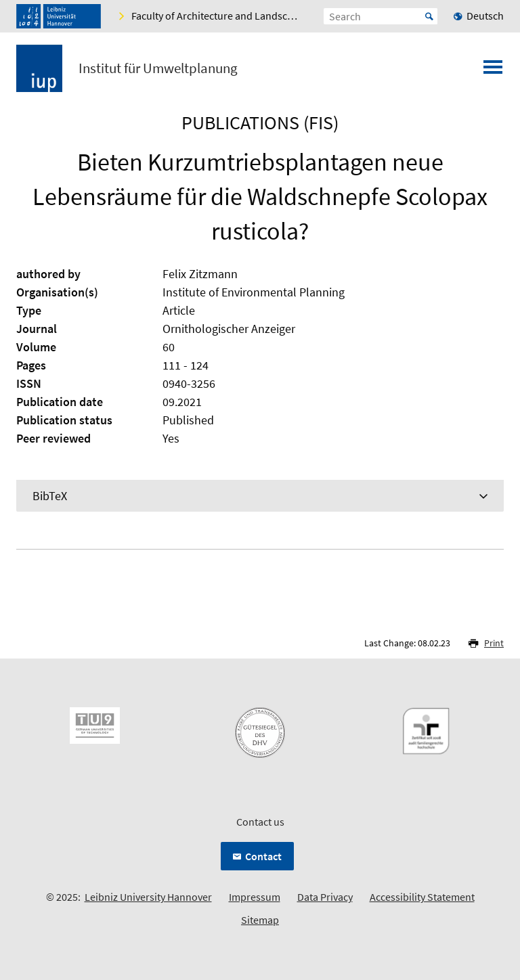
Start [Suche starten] (429, 16)
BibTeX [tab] (50, 496)
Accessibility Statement (422, 897)
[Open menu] (493, 71)
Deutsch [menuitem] (485, 16)
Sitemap (260, 920)
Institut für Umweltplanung (158, 68)
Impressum (255, 897)
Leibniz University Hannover (148, 897)
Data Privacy (325, 897)
